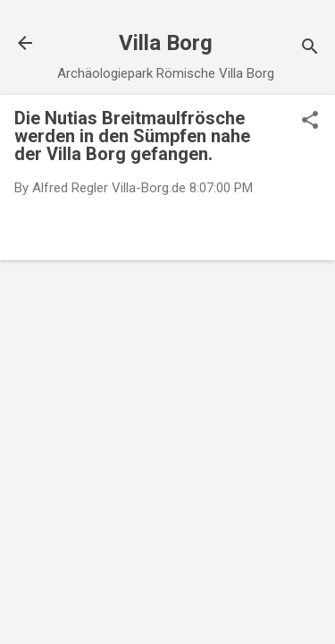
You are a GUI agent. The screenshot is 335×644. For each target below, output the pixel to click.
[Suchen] (310, 49)
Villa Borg (166, 43)
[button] (310, 122)
